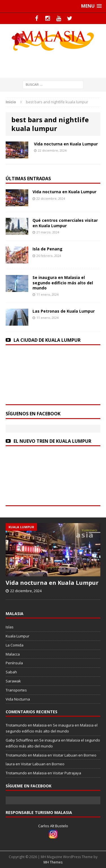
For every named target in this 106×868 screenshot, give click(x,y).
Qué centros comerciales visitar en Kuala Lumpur (65, 223)
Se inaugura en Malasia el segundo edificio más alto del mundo (63, 282)
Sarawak (13, 681)
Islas (10, 627)
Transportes (16, 690)
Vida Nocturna (18, 699)
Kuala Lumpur (18, 636)
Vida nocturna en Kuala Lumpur (66, 144)
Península (14, 663)
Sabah (11, 672)
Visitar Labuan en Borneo (75, 755)
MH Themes (53, 862)
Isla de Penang (47, 249)
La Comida (15, 645)
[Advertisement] (56, 63)
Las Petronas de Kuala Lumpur (64, 311)
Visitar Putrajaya (67, 773)
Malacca (13, 654)
